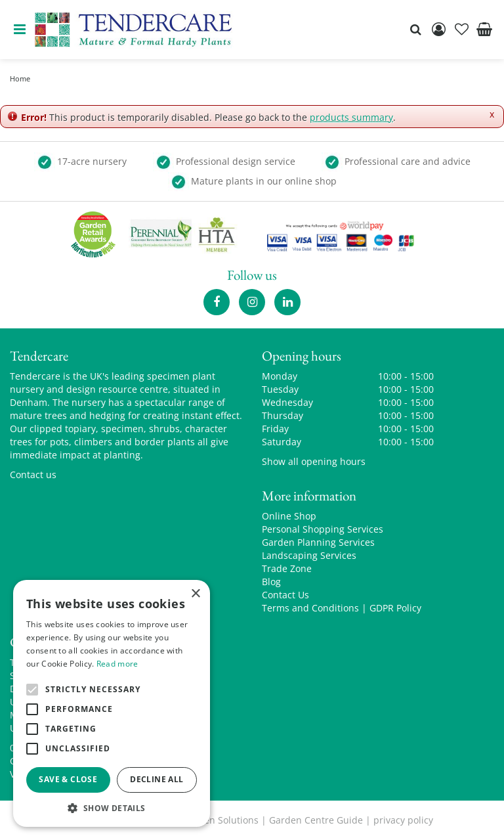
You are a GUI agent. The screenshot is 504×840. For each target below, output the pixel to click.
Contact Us (285, 595)
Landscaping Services (309, 555)
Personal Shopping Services (323, 529)
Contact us (33, 475)
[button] (112, 807)
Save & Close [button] (68, 779)
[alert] (112, 703)
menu (20, 30)
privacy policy (403, 820)
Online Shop (289, 516)
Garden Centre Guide (316, 820)
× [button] (195, 594)
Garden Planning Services (318, 542)
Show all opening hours (314, 461)
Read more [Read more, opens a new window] (117, 664)
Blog (271, 582)
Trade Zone (287, 568)
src (415, 30)
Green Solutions (223, 820)
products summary (351, 117)
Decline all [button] (157, 779)
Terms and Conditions (310, 608)
